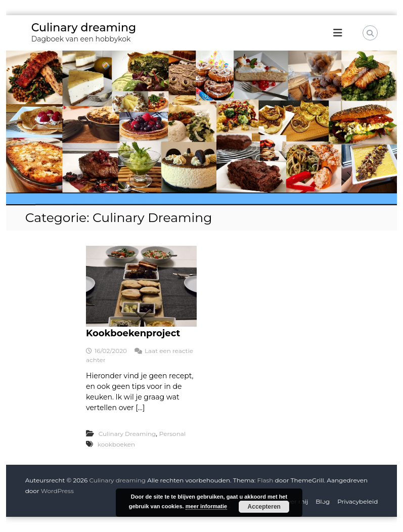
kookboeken (116, 444)
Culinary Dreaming (127, 434)
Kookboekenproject (133, 333)
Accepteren (264, 507)
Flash (265, 480)
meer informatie (207, 506)
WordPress (57, 491)
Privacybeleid (357, 501)
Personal (172, 434)
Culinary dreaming (84, 28)
